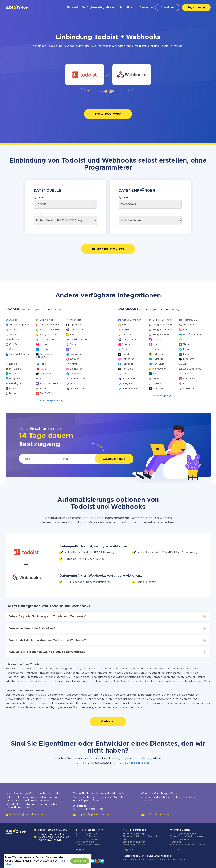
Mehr (207, 681)
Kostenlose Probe (108, 114)
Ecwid (125, 354)
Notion (13, 393)
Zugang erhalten (114, 459)
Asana (13, 335)
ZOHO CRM (46, 393)
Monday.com (17, 384)
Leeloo (13, 364)
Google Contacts (50, 335)
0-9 (185, 860)
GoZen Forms (78, 388)
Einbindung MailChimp (88, 845)
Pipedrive (76, 325)
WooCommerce (49, 384)
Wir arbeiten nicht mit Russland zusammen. (188, 846)
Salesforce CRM (79, 340)
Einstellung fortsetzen (108, 249)
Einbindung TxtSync (134, 845)
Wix (42, 379)
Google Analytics (49, 325)
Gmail (73, 384)
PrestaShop (189, 325)
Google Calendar (49, 330)
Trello (43, 364)
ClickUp (14, 349)
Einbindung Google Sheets (91, 834)
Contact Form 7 (131, 340)
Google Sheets (48, 340)
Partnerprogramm (181, 839)
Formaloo (128, 369)
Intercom (45, 349)
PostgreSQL (77, 330)
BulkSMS (14, 340)
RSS (72, 335)
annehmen (80, 861)
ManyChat (15, 379)
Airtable (14, 330)
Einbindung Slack (85, 842)
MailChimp (15, 369)
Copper (74, 359)
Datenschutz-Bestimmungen (187, 836)
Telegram (75, 354)
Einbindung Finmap (134, 834)
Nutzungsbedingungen (183, 834)
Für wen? (72, 8)
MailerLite (15, 374)
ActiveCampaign (19, 325)
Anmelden (167, 8)
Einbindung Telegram (88, 839)
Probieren (108, 721)
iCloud (186, 384)
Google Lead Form (163, 330)
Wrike (43, 388)
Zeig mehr (82, 850)
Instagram (45, 344)
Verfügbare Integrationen (99, 8)
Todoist (52, 46)
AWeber (14, 320)
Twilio (43, 369)
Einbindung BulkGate (135, 842)
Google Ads (46, 320)
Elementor (76, 369)
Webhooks (70, 46)
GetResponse (78, 379)
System (38, 198)
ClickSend (15, 344)
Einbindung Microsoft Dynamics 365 (141, 838)
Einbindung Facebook (88, 836)
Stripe (73, 349)
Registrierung (196, 8)
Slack (73, 344)
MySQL (13, 388)
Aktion (38, 214)
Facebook (76, 374)
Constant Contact (20, 354)
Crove (74, 364)
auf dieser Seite (137, 763)
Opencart (76, 320)
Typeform (45, 374)
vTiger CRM (189, 388)
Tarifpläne (126, 8)
